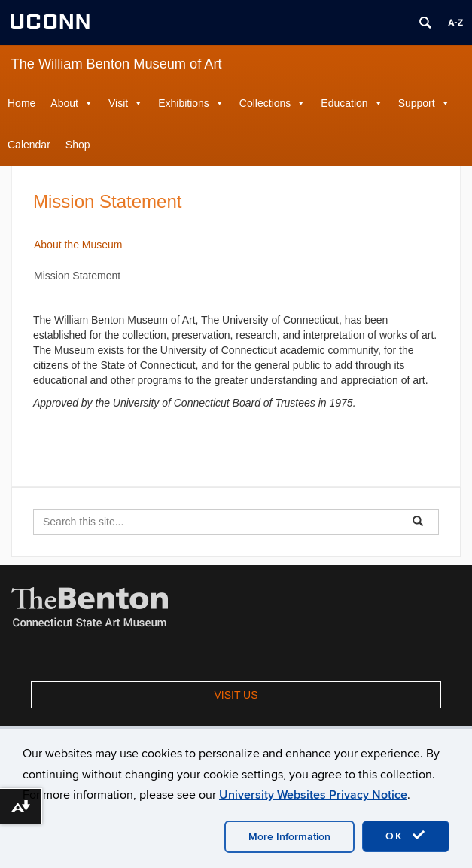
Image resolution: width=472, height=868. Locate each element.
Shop (78, 145)
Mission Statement (77, 276)
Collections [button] (265, 103)
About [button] (64, 103)
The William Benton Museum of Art (117, 64)
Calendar (29, 145)
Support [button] (417, 103)
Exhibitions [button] (184, 103)
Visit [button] (118, 103)
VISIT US (236, 695)
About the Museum (78, 245)
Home (21, 103)
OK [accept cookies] (406, 836)
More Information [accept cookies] (289, 837)
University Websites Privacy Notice (313, 795)
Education (344, 103)
